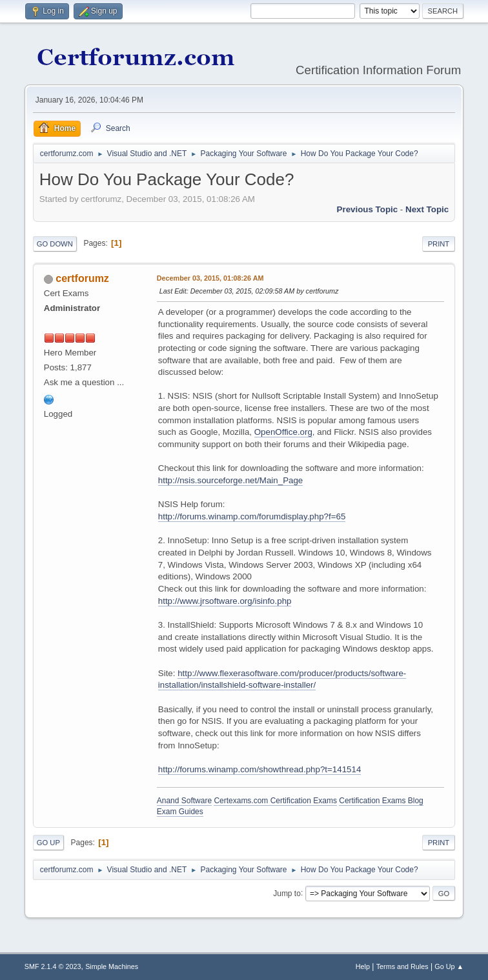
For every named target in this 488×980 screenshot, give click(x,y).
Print (439, 244)
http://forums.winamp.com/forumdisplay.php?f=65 (252, 516)
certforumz (82, 278)
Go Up (48, 843)
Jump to (287, 893)
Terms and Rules (402, 966)
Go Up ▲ (449, 966)
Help (363, 966)
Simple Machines (112, 966)
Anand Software (184, 801)
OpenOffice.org (283, 432)
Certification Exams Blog (381, 801)
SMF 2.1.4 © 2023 (53, 966)
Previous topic (368, 209)
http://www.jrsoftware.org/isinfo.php (225, 601)
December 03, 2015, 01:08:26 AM (210, 278)
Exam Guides (180, 812)
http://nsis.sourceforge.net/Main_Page (231, 480)
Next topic (427, 209)
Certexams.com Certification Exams (275, 801)
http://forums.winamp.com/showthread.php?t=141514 (260, 769)
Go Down (55, 244)
